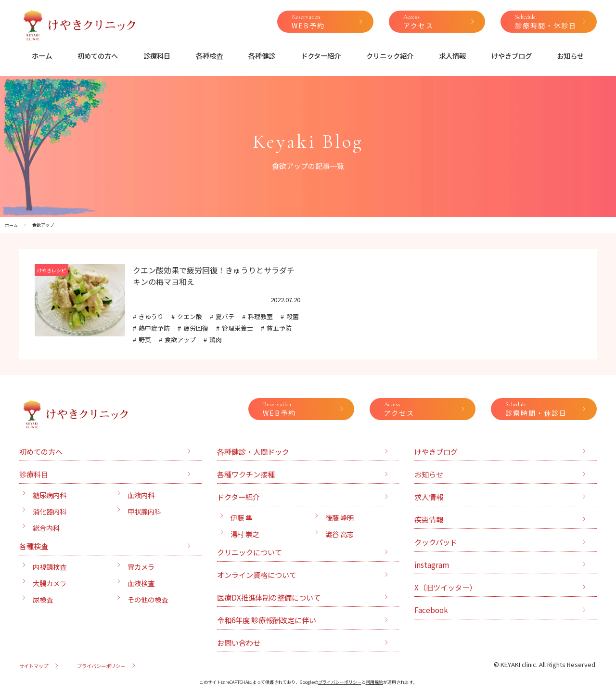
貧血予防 (279, 328)
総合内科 (46, 528)
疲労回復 (196, 328)
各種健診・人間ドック (253, 451)
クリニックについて (250, 552)
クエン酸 (190, 316)
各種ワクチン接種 (246, 474)
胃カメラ (141, 567)
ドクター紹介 (321, 56)
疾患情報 (429, 519)
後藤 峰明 (340, 518)
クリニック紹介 (390, 56)
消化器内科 (50, 511)
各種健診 (262, 56)
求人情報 (452, 56)
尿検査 (43, 599)
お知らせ (570, 56)
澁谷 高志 (340, 534)
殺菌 (293, 316)
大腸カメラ (50, 583)
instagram (432, 565)
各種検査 (209, 56)
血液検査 (141, 583)
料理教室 (260, 316)
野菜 (145, 340)
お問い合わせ (239, 642)
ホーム (42, 56)
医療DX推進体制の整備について (269, 597)
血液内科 (141, 495)
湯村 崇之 (245, 534)
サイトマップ (34, 666)
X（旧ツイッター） (445, 587)
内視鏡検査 (50, 567)
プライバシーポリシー (101, 666)
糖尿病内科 (50, 495)
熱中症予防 (154, 328)
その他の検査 (148, 599)
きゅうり (151, 316)
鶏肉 (216, 340)
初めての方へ (98, 56)
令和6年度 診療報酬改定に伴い (267, 620)
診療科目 (157, 56)
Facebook (431, 610)
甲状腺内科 (144, 511)
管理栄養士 (237, 328)
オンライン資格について (257, 575)
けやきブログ (512, 56)
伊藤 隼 (241, 518)
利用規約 (374, 682)
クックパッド (436, 542)
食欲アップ (180, 340)
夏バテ (225, 316)
